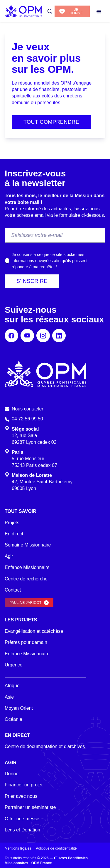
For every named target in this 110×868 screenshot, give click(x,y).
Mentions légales (18, 848)
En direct (14, 534)
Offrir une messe (22, 819)
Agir (9, 556)
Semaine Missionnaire (28, 545)
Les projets (21, 620)
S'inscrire (32, 281)
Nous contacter (28, 409)
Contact (13, 590)
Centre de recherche (26, 579)
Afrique (12, 686)
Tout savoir (21, 511)
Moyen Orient (19, 708)
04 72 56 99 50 (27, 419)
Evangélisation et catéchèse (34, 631)
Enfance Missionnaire (27, 567)
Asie (9, 697)
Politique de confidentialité (56, 848)
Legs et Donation (22, 830)
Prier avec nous (21, 796)
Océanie (13, 719)
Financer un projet (24, 785)
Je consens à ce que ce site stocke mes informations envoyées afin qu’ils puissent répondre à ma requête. (50, 261)
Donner (12, 774)
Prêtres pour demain (26, 642)
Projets (12, 523)
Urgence (13, 665)
